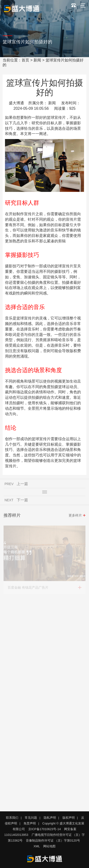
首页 (25, 60)
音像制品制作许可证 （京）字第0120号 (53, 841)
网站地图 (49, 846)
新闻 (37, 60)
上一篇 (22, 485)
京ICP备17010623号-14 (44, 829)
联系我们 (12, 818)
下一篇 (22, 501)
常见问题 (31, 818)
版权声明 (69, 818)
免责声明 (30, 823)
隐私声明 (50, 818)
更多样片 (75, 516)
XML (37, 846)
